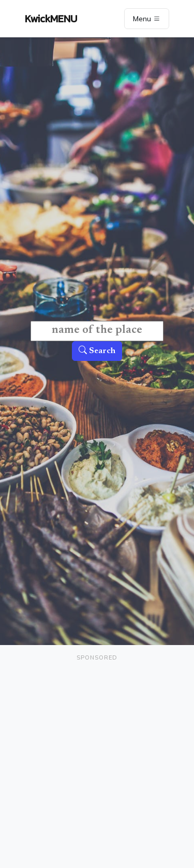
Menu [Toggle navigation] (147, 19)
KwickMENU (51, 19)
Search (97, 351)
